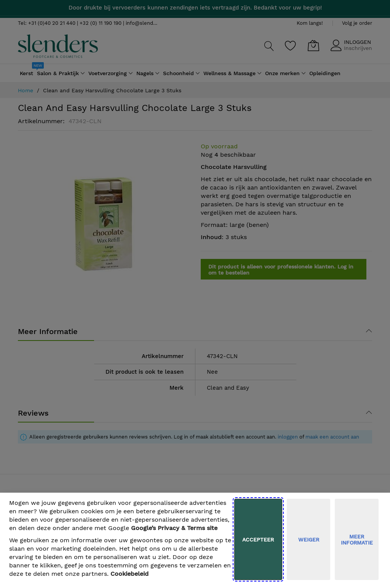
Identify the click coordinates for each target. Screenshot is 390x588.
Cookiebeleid (129, 574)
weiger (309, 540)
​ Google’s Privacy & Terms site (174, 528)
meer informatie (357, 540)
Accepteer (258, 540)
